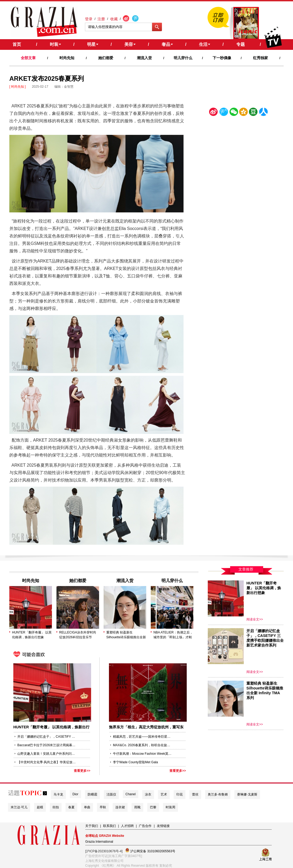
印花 (180, 794)
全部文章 (28, 58)
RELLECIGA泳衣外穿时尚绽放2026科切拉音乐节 (78, 635)
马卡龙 (58, 794)
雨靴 (137, 807)
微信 (234, 113)
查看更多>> (82, 771)
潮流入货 (144, 58)
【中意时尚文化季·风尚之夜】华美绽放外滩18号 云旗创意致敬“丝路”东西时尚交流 (47, 762)
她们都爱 (106, 58)
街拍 (56, 807)
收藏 (114, 19)
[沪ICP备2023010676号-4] (104, 851)
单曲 (87, 807)
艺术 (164, 794)
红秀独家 (261, 58)
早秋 (103, 807)
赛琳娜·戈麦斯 (247, 794)
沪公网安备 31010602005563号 (150, 851)
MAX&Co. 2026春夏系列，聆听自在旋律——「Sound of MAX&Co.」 (142, 745)
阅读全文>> (255, 619)
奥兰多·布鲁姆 (218, 794)
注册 (101, 19)
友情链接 (163, 826)
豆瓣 (253, 113)
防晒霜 (92, 794)
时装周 (170, 807)
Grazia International (99, 842)
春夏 (71, 807)
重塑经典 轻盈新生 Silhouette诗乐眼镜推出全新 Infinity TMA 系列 (126, 635)
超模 (40, 807)
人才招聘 (127, 826)
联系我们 (109, 826)
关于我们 (92, 826)
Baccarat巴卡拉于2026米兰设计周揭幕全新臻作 (47, 745)
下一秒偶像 (222, 58)
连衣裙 (120, 807)
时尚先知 (67, 58)
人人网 (263, 113)
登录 (89, 19)
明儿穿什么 (183, 58)
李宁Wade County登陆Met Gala (135, 762)
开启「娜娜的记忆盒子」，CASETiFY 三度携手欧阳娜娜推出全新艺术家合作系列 (47, 737)
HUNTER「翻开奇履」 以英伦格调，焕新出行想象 (32, 635)
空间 (243, 113)
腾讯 (223, 113)
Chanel (131, 794)
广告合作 (145, 826)
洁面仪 (111, 794)
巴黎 (153, 807)
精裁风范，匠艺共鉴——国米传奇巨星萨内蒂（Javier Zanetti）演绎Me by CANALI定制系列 (142, 737)
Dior (75, 794)
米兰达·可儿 (19, 807)
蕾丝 (195, 794)
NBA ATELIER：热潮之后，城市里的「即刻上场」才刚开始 (173, 635)
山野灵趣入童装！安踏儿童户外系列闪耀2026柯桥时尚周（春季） (47, 754)
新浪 (214, 113)
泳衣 (148, 794)
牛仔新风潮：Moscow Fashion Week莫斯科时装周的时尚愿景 (142, 754)
